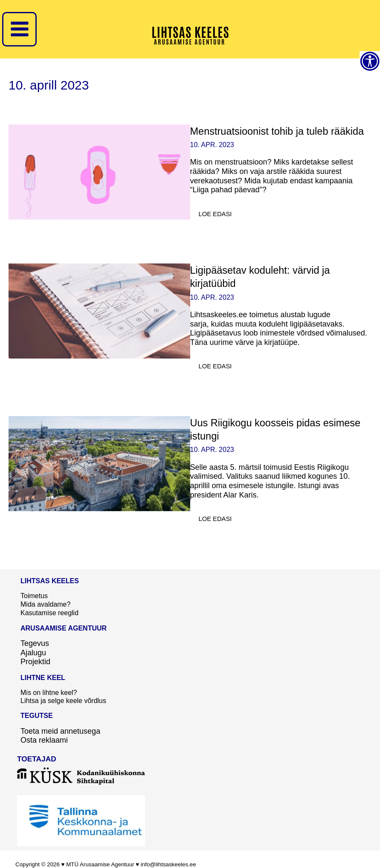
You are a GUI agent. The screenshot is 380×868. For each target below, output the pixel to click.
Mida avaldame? (45, 604)
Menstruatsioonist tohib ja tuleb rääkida (279, 131)
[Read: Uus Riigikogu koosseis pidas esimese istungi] (99, 463)
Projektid (35, 661)
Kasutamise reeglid (49, 612)
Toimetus (34, 596)
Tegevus (35, 642)
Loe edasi (220, 212)
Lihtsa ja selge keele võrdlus (63, 700)
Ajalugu (33, 651)
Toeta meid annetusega (60, 730)
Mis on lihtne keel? (49, 691)
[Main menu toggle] (19, 29)
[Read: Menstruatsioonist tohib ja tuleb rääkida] (99, 171)
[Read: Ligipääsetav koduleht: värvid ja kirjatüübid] (99, 310)
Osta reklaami (44, 739)
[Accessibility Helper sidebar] (370, 61)
